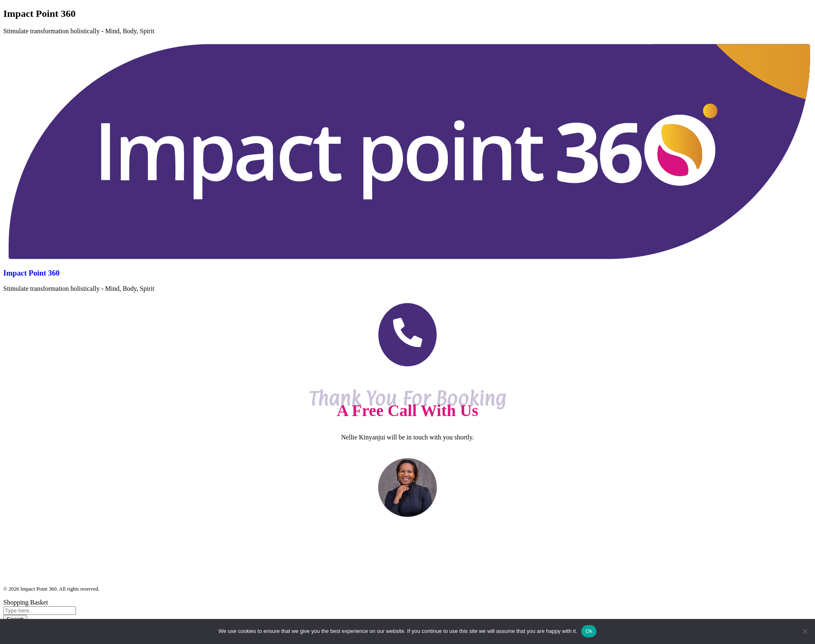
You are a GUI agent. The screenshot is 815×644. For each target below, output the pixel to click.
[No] (805, 631)
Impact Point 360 (31, 273)
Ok (589, 631)
